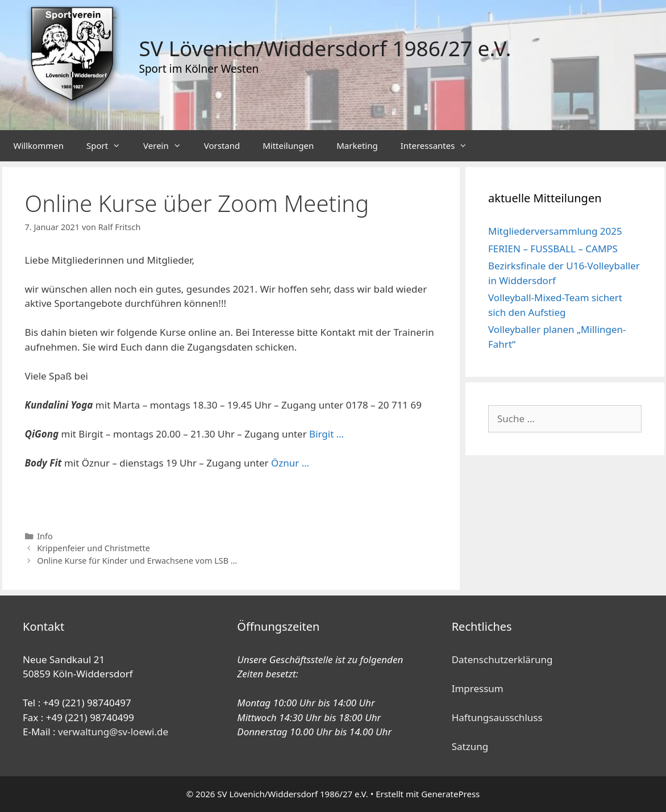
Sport (109, 146)
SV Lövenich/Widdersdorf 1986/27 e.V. (325, 48)
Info (45, 536)
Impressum (478, 688)
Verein (168, 146)
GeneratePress (450, 794)
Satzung (470, 746)
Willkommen (39, 145)
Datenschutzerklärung (502, 659)
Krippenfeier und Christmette (93, 548)
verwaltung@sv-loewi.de (113, 732)
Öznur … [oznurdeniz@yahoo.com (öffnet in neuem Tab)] (290, 463)
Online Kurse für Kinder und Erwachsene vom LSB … (137, 561)
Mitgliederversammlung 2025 (555, 231)
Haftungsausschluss (497, 717)
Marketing (357, 145)
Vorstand (222, 145)
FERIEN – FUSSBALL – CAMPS (553, 249)
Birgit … (326, 434)
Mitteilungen (288, 145)
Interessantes (440, 146)
